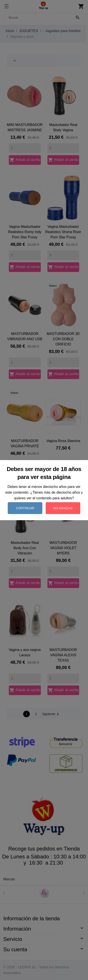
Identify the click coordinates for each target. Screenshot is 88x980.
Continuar (25, 508)
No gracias (63, 508)
